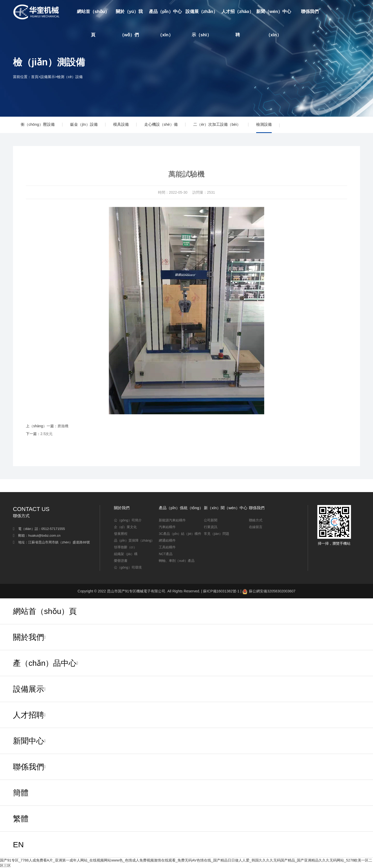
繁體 (21, 819)
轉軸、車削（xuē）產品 (177, 561)
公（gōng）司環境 (128, 567)
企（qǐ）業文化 (125, 527)
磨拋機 (63, 426)
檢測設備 (264, 124)
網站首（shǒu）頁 (93, 23)
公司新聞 (211, 520)
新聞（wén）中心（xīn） (274, 23)
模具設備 (121, 124)
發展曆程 (121, 534)
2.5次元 (46, 434)
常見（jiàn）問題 (217, 534)
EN (356, 12)
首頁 (35, 77)
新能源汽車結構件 (172, 520)
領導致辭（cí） (125, 547)
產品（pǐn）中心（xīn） (165, 23)
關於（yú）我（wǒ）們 (129, 23)
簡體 (339, 12)
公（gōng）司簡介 (128, 520)
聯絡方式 (256, 520)
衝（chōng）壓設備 (38, 124)
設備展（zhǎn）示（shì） (202, 23)
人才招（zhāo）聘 (238, 23)
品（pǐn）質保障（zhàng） (134, 540)
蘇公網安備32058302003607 (269, 591)
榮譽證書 (121, 561)
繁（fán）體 (349, 35)
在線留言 (256, 527)
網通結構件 (167, 540)
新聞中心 (28, 741)
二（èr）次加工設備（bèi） (217, 124)
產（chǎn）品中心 (45, 663)
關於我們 (28, 637)
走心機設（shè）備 (161, 124)
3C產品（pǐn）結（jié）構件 (180, 534)
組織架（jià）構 (126, 554)
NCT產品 (166, 554)
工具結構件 (167, 547)
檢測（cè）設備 (70, 77)
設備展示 (48, 77)
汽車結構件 (167, 527)
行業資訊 (211, 527)
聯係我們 (310, 12)
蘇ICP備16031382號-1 (221, 591)
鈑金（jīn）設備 (84, 124)
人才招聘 (28, 715)
